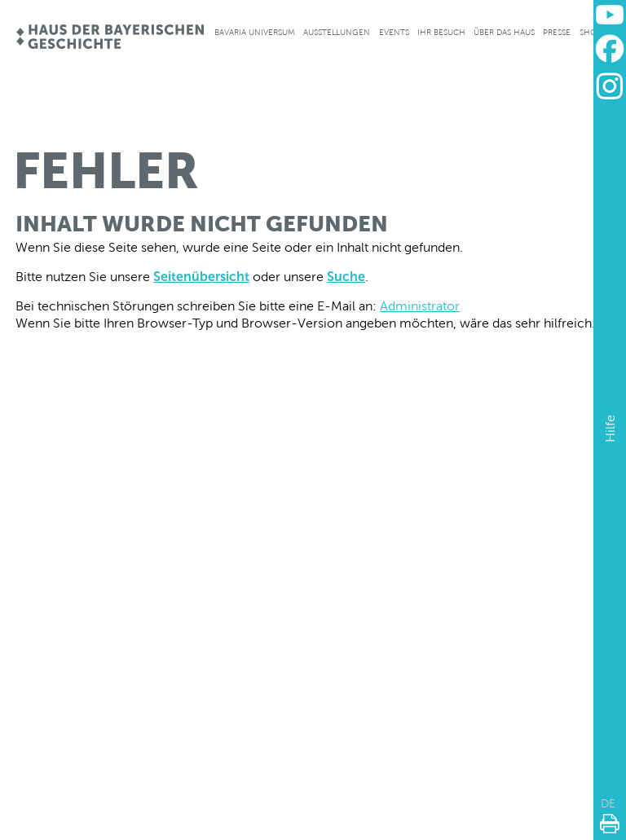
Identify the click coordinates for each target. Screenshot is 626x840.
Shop (591, 32)
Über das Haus (504, 32)
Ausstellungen (337, 32)
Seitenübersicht (201, 277)
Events (394, 32)
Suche (346, 277)
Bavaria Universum (255, 32)
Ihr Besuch (441, 32)
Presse (557, 32)
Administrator (420, 306)
